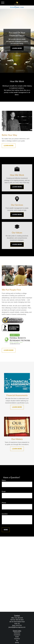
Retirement (17, 633)
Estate (17, 637)
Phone (4, 503)
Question (5, 514)
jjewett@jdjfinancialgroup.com (17, 627)
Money (17, 642)
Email (4, 492)
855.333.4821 (20, 620)
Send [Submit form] (6, 530)
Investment (17, 635)
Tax (17, 641)
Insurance (17, 639)
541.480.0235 (19, 618)
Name (4, 480)
